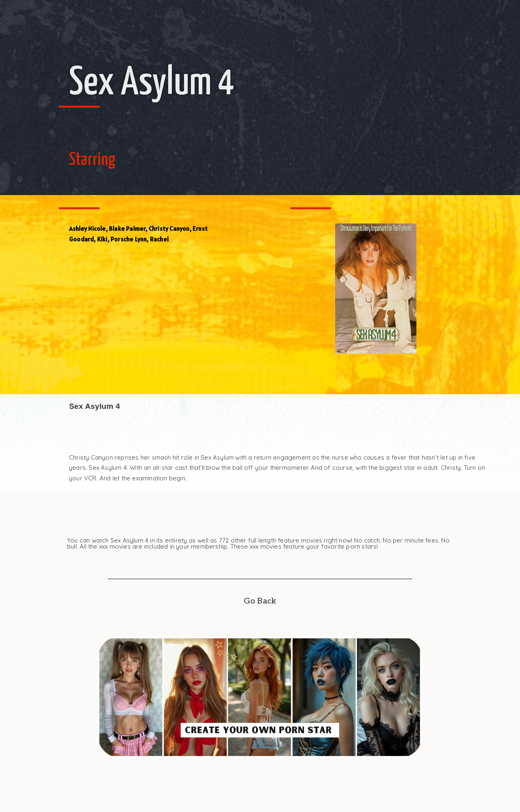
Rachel (159, 239)
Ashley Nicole (88, 229)
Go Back (260, 601)
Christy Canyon (169, 229)
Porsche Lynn (129, 239)
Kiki (102, 239)
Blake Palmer (127, 229)
